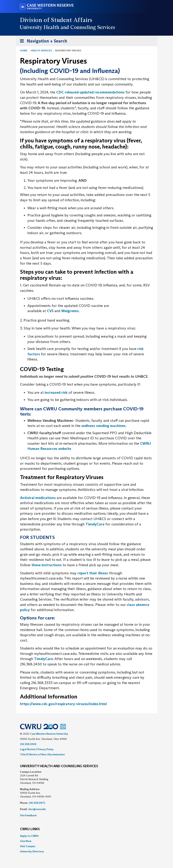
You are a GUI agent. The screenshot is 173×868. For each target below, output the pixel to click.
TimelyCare (95, 524)
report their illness (93, 573)
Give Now (26, 841)
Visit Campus (28, 846)
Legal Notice (28, 749)
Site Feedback (28, 815)
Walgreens (70, 311)
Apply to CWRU (29, 836)
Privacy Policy (45, 749)
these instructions (47, 565)
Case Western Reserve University (49, 734)
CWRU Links (30, 829)
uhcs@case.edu (37, 809)
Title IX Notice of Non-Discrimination (42, 754)
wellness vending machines (103, 426)
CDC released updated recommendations (90, 92)
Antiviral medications (38, 498)
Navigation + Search (42, 42)
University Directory (32, 851)
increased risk (56, 392)
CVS (50, 311)
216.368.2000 (28, 744)
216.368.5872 (37, 803)
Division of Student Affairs (56, 20)
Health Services (41, 51)
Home (24, 51)
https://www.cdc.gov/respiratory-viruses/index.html (63, 704)
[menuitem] (87, 836)
